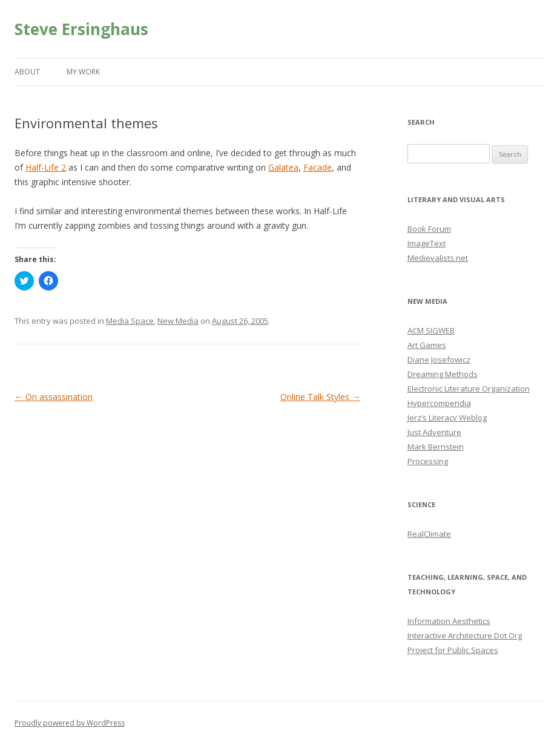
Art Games (427, 345)
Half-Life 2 (46, 167)
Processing (428, 461)
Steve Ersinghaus (81, 29)
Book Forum (429, 229)
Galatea (283, 167)
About (27, 72)
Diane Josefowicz (439, 359)
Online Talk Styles (320, 397)
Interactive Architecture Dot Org (465, 635)
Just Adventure (434, 432)
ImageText (427, 243)
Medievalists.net (438, 258)
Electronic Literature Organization (469, 389)
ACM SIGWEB (431, 330)
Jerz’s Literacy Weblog (447, 418)
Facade (318, 167)
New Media (178, 321)
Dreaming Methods (443, 374)
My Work (83, 72)
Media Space (130, 321)
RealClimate (429, 534)
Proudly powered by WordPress (70, 723)
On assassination (54, 397)
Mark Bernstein (436, 447)
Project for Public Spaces (453, 650)
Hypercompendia (439, 403)
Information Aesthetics (449, 621)
